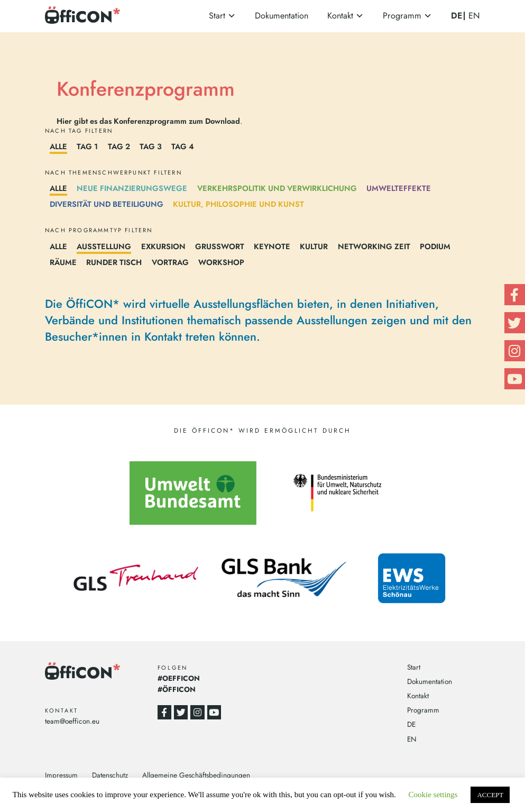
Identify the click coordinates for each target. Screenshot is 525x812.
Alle (58, 146)
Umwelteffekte (399, 188)
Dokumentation (282, 16)
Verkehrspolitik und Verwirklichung (277, 188)
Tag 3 (151, 146)
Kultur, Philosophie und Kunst (238, 204)
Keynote (272, 246)
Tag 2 (119, 146)
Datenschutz (110, 775)
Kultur (314, 246)
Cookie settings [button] (433, 795)
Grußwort (220, 246)
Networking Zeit (374, 246)
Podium (435, 246)
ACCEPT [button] (490, 795)
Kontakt (340, 16)
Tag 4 (183, 146)
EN (474, 16)
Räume (63, 262)
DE (457, 16)
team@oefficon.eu (72, 721)
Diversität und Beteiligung (107, 204)
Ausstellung (104, 246)
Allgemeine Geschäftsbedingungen (196, 775)
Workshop (221, 262)
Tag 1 (87, 146)
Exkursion (163, 246)
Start (217, 16)
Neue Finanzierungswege (132, 188)
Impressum (61, 775)
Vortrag (170, 262)
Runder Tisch (114, 262)
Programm (402, 16)
